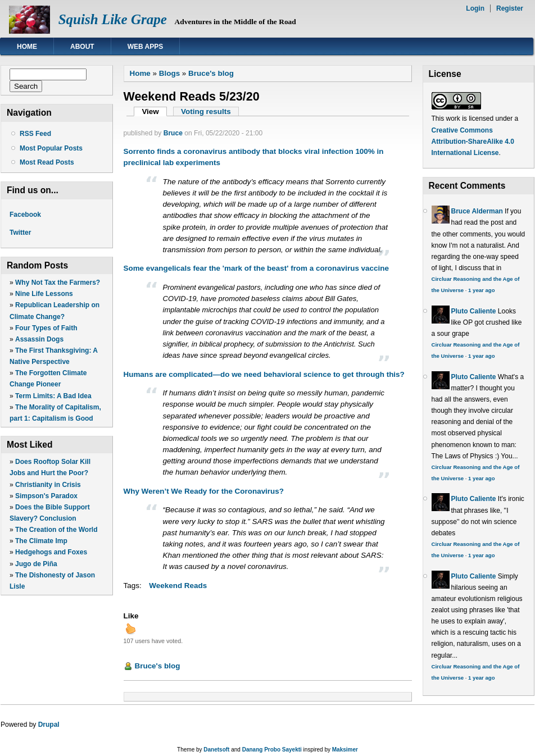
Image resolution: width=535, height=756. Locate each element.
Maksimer (345, 750)
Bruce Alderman (477, 211)
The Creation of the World (56, 530)
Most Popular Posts (51, 148)
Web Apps (146, 47)
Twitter (20, 233)
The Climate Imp (41, 541)
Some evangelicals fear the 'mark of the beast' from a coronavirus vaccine (256, 268)
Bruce (173, 133)
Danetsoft (216, 750)
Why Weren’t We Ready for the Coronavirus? (204, 491)
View (154, 111)
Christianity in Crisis (48, 485)
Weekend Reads (178, 586)
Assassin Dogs (39, 339)
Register (510, 8)
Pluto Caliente (474, 311)
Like (131, 616)
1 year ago (481, 290)
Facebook (25, 215)
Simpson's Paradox (46, 496)
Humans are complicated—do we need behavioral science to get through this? (264, 374)
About (82, 47)
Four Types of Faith (46, 328)
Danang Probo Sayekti (272, 750)
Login (475, 8)
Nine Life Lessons (44, 294)
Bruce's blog (211, 73)
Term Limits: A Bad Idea (53, 396)
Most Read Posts (47, 162)
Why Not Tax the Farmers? (58, 283)
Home (27, 47)
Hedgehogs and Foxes (51, 552)
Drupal (49, 725)
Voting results (206, 111)
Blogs (169, 73)
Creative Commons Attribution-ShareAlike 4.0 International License (473, 142)
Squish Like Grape (113, 19)
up (130, 629)
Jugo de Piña (36, 564)
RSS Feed (35, 134)
